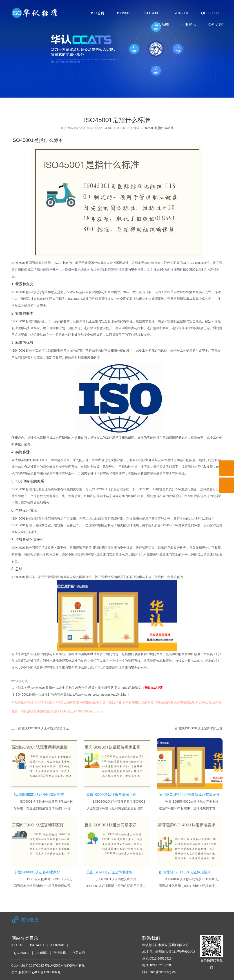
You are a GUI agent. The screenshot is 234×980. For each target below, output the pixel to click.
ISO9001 (124, 13)
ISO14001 (152, 13)
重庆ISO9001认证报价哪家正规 (201, 728)
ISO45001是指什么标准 (157, 128)
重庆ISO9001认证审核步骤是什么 (45, 728)
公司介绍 (216, 24)
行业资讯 (189, 24)
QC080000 (210, 13)
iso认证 (126, 688)
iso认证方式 (20, 681)
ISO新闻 (162, 24)
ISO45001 (181, 13)
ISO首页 (98, 13)
